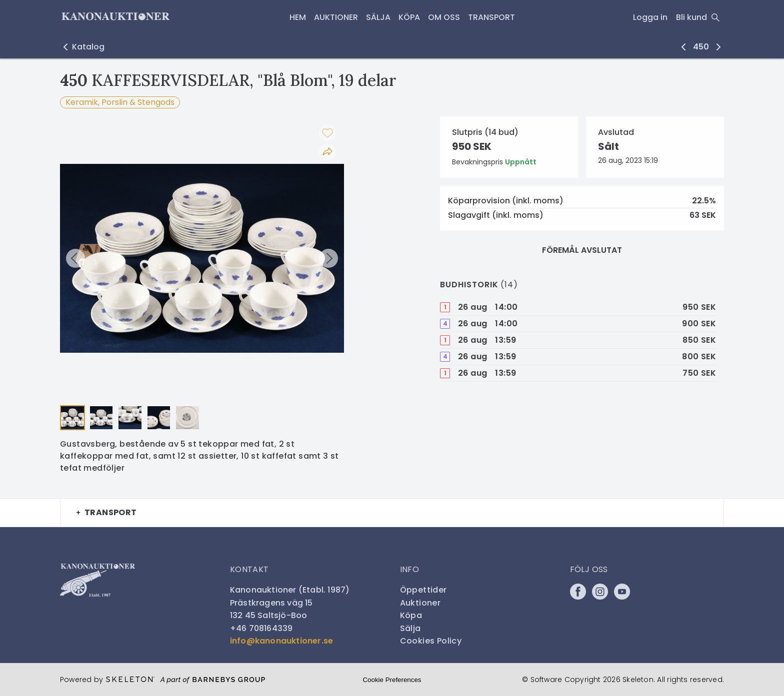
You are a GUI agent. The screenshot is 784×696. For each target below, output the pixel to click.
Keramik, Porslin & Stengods (120, 102)
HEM (298, 17)
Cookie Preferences (392, 680)
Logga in (650, 17)
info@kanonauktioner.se (281, 641)
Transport (491, 17)
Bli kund (691, 17)
